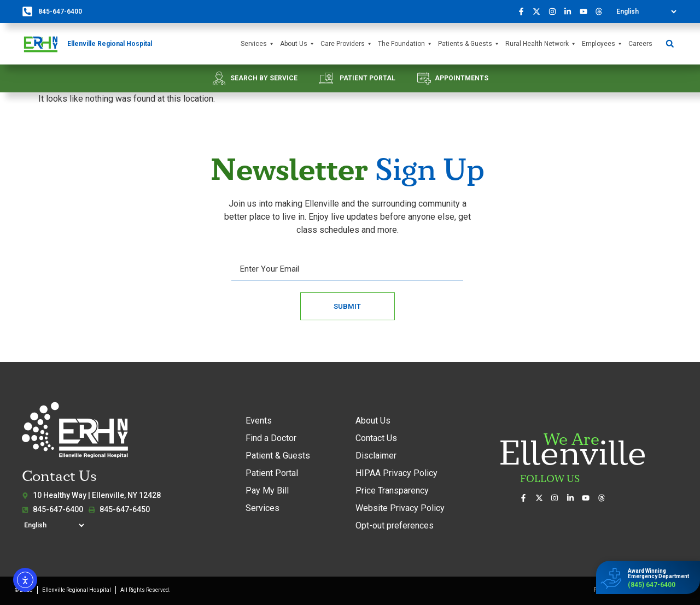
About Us (297, 44)
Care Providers (346, 44)
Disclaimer (376, 456)
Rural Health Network (541, 44)
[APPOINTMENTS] (424, 78)
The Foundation (405, 44)
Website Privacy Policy (400, 508)
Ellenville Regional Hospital (110, 44)
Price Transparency (392, 491)
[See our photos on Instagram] (555, 11)
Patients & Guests (469, 44)
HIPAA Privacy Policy (396, 473)
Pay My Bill (267, 491)
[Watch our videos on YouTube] (586, 11)
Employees (602, 44)
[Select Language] (646, 11)
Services (258, 44)
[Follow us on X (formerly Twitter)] (540, 11)
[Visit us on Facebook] (524, 11)
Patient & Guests (278, 456)
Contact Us (376, 438)
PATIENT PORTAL (367, 78)
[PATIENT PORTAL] (326, 78)
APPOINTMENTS (462, 78)
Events (259, 421)
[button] (670, 44)
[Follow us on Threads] (602, 11)
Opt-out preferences (395, 525)
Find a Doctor (271, 438)
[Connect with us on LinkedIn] (571, 11)
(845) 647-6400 (652, 585)
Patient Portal (272, 473)
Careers (640, 44)
